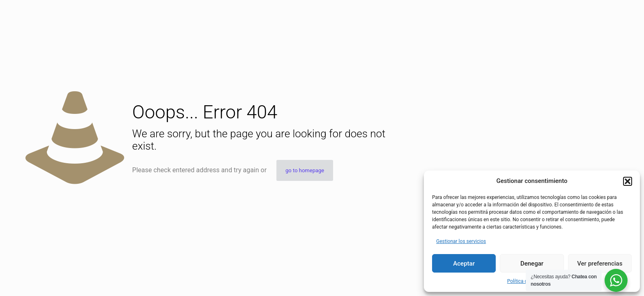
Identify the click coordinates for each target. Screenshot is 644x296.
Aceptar (464, 264)
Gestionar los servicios (461, 241)
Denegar (532, 264)
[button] (628, 181)
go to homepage (305, 170)
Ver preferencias (600, 264)
